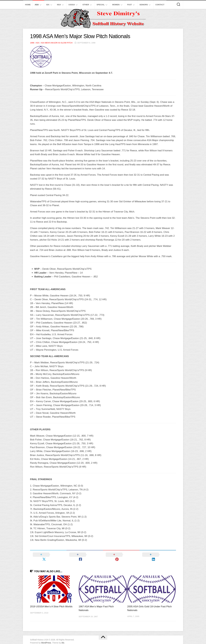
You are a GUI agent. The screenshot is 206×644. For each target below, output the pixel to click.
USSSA (72, 5)
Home (28, 5)
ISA (48, 5)
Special (101, 5)
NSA (59, 5)
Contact (160, 5)
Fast (130, 5)
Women (116, 5)
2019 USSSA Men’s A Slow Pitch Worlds (52, 602)
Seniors (144, 5)
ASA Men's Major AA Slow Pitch (57, 43)
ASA (37, 5)
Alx (63, 638)
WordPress (46, 638)
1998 (32, 43)
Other (86, 5)
